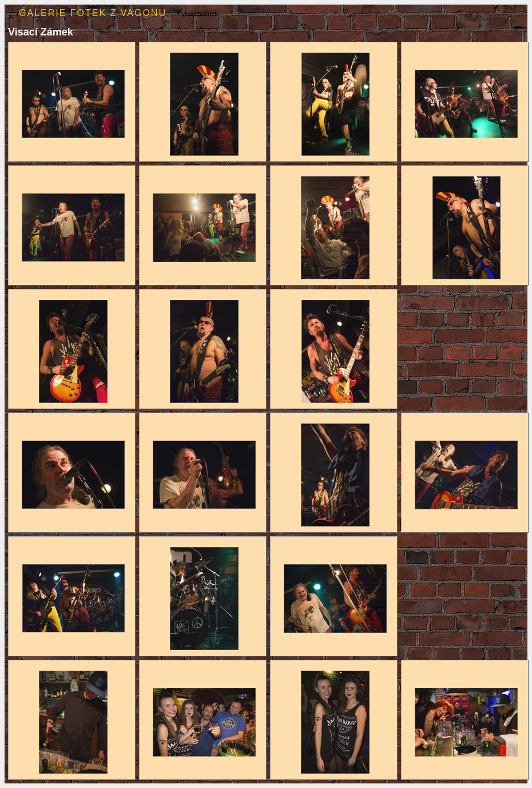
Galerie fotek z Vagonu (93, 13)
